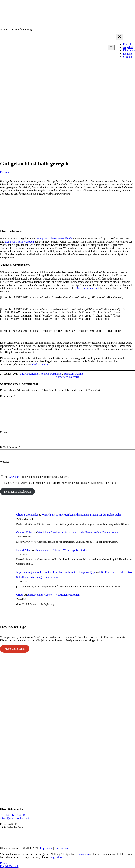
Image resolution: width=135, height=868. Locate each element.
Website (4, 462)
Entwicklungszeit (30, 374)
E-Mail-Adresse (10, 447)
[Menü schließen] (120, 37)
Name (4, 432)
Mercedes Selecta (87, 288)
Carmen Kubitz (25, 532)
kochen (45, 374)
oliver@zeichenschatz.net (14, 818)
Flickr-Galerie (40, 364)
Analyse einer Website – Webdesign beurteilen (61, 550)
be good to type (59, 857)
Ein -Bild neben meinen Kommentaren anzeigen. (37, 477)
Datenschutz (61, 848)
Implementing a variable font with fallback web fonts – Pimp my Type (56, 572)
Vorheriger (62, 377)
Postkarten (56, 374)
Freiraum (5, 172)
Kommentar (8, 396)
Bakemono (83, 854)
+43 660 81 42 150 (16, 815)
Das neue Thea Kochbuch (19, 242)
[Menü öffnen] (111, 48)
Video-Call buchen (15, 649)
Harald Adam (24, 550)
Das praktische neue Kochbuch (54, 239)
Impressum (46, 848)
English (5, 866)
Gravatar (14, 477)
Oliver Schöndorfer (27, 515)
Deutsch (5, 863)
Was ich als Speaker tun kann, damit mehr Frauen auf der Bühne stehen (82, 515)
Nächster (74, 377)
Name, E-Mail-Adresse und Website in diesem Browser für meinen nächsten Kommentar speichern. (60, 483)
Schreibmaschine (73, 374)
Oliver (20, 595)
